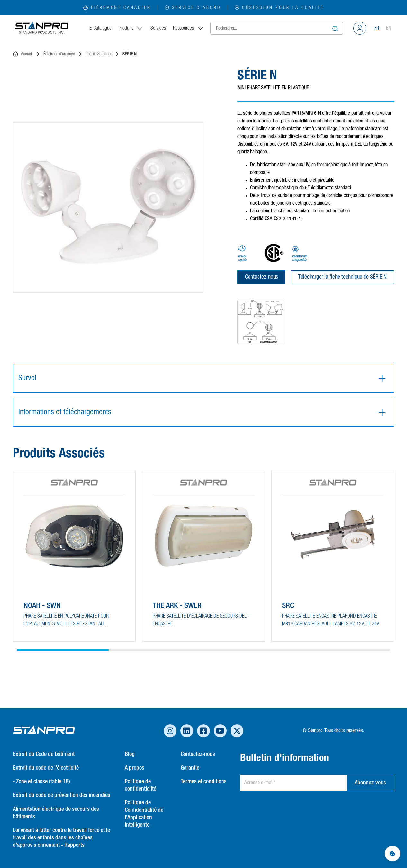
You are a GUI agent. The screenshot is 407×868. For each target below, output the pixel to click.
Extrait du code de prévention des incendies (62, 795)
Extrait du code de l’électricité (46, 768)
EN (389, 28)
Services (158, 28)
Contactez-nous (262, 277)
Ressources (188, 28)
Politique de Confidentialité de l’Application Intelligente (144, 814)
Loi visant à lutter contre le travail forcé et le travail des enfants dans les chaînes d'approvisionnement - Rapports (61, 838)
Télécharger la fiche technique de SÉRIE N (342, 277)
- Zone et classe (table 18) (41, 782)
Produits (131, 28)
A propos (135, 768)
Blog (130, 754)
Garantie (190, 768)
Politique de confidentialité (140, 785)
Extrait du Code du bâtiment (44, 754)
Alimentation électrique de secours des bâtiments (56, 813)
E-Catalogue (100, 28)
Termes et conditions (204, 782)
